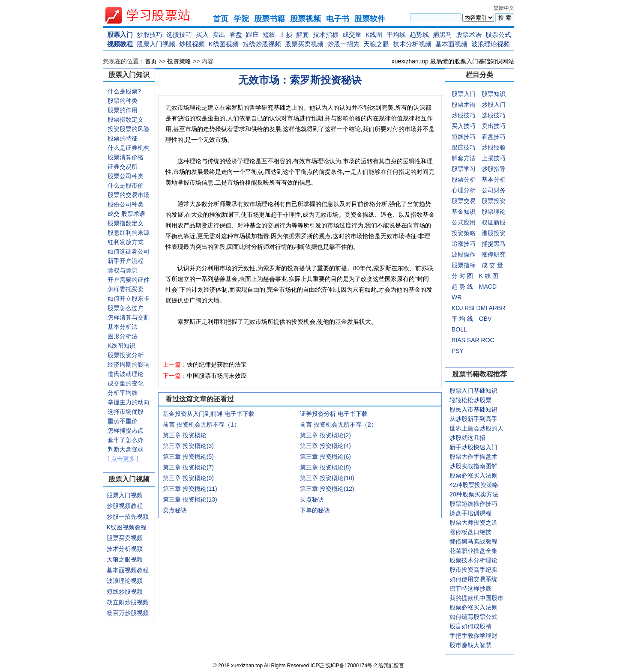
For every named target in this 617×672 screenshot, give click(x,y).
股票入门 (120, 34)
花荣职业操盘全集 (473, 551)
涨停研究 (494, 254)
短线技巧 (464, 137)
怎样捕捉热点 (126, 430)
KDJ (457, 308)
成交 (114, 214)
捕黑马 (442, 34)
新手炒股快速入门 (473, 447)
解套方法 (464, 158)
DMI (482, 308)
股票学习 (464, 169)
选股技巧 (179, 34)
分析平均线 (123, 393)
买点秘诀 (312, 499)
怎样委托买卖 (126, 289)
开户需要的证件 (129, 280)
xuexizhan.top (155, 15)
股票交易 (464, 201)
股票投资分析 (126, 355)
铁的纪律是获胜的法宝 (217, 364)
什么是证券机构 (129, 148)
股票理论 (494, 212)
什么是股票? (124, 91)
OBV (485, 319)
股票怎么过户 (126, 308)
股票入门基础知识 (473, 391)
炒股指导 (494, 169)
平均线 (396, 34)
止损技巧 (494, 158)
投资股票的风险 (129, 129)
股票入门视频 (156, 44)
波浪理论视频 (491, 44)
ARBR (497, 308)
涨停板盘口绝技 (470, 532)
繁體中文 (504, 8)
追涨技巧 (464, 244)
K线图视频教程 (127, 527)
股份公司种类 (126, 204)
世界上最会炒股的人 (476, 428)
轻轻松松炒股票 (470, 400)
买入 (202, 34)
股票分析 (464, 179)
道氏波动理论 (126, 374)
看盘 (236, 34)
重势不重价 (123, 421)
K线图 (374, 34)
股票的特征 (123, 138)
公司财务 (494, 190)
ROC (487, 340)
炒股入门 (494, 105)
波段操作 (464, 254)
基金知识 (464, 212)
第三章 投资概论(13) (190, 499)
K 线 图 (489, 276)
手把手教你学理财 (473, 636)
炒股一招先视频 (128, 517)
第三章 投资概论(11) (190, 489)
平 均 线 (462, 319)
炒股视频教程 (125, 506)
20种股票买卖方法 (474, 494)
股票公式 (498, 34)
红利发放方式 (126, 242)
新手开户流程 (126, 261)
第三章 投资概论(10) (327, 478)
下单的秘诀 (315, 510)
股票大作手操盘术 (473, 457)
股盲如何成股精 (470, 626)
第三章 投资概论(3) (188, 446)
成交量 (352, 34)
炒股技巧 (150, 34)
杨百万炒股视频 (128, 613)
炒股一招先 (343, 44)
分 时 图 (462, 276)
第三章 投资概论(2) (325, 435)
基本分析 (494, 179)
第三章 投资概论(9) (188, 478)
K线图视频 (224, 44)
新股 (500, 222)
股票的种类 (123, 101)
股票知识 (494, 94)
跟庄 (252, 34)
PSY (458, 351)
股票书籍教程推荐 (479, 374)
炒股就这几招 (467, 438)
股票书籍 (270, 19)
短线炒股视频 (262, 44)
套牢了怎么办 (126, 440)
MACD (488, 287)
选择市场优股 (126, 412)
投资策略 (179, 61)
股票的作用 (123, 110)
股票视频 (306, 19)
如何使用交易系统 (473, 579)
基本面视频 (451, 44)
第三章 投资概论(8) (325, 467)
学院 (241, 19)
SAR (473, 340)
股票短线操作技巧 (473, 504)
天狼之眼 (376, 44)
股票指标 (464, 265)
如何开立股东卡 (129, 299)
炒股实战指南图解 (473, 466)
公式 (458, 222)
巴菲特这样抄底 (470, 588)
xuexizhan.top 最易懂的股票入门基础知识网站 (453, 61)
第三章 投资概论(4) (325, 446)
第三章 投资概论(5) (188, 457)
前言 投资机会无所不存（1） (201, 424)
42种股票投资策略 (474, 485)
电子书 (338, 19)
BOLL (459, 329)
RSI (469, 308)
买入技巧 (464, 126)
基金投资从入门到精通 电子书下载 (209, 414)
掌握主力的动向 (129, 402)
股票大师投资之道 (473, 523)
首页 (221, 19)
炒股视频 (192, 44)
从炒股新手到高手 (473, 419)
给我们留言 (391, 666)
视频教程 (120, 44)
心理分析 (464, 190)
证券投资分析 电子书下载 (334, 414)
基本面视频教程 (128, 570)
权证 (488, 222)
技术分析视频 (412, 44)
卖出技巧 (494, 126)
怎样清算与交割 (129, 317)
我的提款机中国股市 (476, 598)
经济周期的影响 (129, 364)
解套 (303, 34)
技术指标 (326, 34)
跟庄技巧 (464, 147)
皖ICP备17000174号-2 (352, 666)
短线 (269, 34)
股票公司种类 (126, 176)
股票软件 (370, 19)
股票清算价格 (126, 157)
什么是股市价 (126, 185)
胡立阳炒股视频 (128, 602)
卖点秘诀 (175, 510)
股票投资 (494, 201)
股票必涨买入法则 (473, 475)
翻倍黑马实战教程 (473, 541)
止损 (286, 34)
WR (457, 297)
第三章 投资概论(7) (188, 467)
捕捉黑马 (494, 244)
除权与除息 (123, 270)
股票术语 (469, 34)
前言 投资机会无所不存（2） (338, 424)
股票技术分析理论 (473, 560)
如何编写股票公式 (473, 617)
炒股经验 (494, 147)
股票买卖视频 (304, 44)
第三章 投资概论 (185, 435)
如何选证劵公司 (129, 251)
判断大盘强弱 (126, 449)
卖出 (219, 34)
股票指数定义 (126, 119)
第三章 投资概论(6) (325, 457)
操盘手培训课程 (470, 513)
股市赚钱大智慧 (470, 645)
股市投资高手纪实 (473, 570)
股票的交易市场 (129, 195)
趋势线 (419, 34)
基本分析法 (123, 327)
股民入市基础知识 (473, 409)
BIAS (458, 340)
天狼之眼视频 (125, 559)
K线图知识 (121, 346)
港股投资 (494, 233)
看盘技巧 (494, 137)
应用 (470, 222)
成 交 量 (492, 265)
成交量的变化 (126, 383)
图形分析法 (123, 336)
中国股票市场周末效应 (217, 376)
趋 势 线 (462, 287)
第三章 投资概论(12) (327, 489)
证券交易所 (123, 167)
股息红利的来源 (129, 233)
